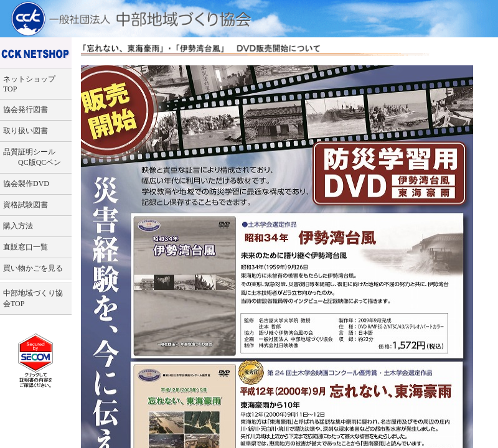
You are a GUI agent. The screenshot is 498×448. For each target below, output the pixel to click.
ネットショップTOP (29, 84)
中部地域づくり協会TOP (33, 298)
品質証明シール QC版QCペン (32, 157)
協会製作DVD (26, 184)
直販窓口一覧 (26, 247)
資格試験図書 (26, 205)
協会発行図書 (26, 110)
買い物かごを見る (33, 268)
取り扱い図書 (26, 131)
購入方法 (18, 226)
